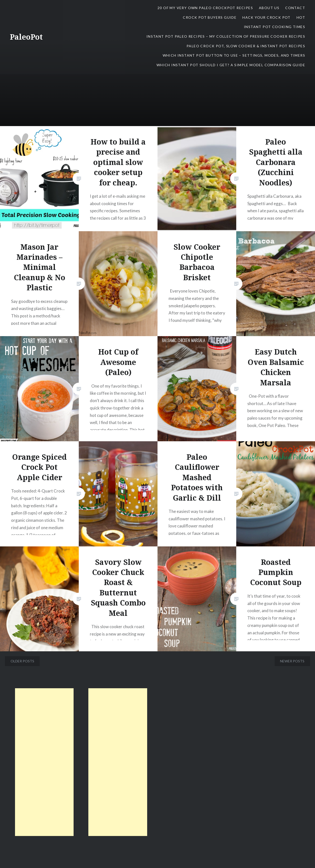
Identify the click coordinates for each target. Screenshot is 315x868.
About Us (269, 8)
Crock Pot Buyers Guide (210, 17)
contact (295, 8)
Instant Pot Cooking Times (275, 27)
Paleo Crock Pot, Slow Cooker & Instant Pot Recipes (246, 46)
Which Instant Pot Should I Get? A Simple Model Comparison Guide (231, 65)
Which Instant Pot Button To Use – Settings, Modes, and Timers (234, 55)
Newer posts (292, 661)
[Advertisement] (44, 762)
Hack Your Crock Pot (267, 17)
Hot (301, 17)
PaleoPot (26, 37)
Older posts (22, 661)
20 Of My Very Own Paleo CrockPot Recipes (205, 8)
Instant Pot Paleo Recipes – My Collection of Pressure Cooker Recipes (226, 36)
